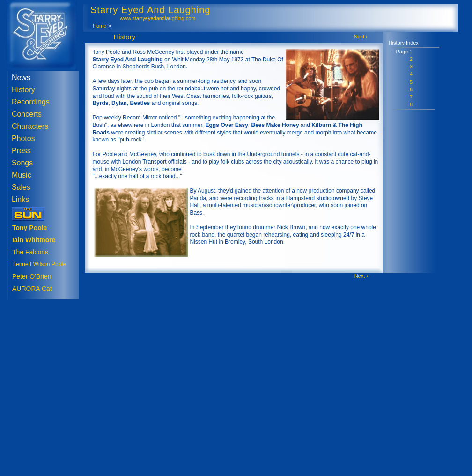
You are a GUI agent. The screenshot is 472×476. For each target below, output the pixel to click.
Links (20, 199)
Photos (23, 138)
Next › (361, 37)
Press (21, 151)
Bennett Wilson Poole (39, 264)
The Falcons (30, 252)
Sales (21, 187)
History (23, 90)
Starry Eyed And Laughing (150, 10)
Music (22, 175)
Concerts (27, 114)
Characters (30, 126)
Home (100, 26)
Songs (22, 163)
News (21, 78)
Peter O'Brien (32, 276)
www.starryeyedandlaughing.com (158, 18)
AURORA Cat (32, 289)
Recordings (31, 102)
